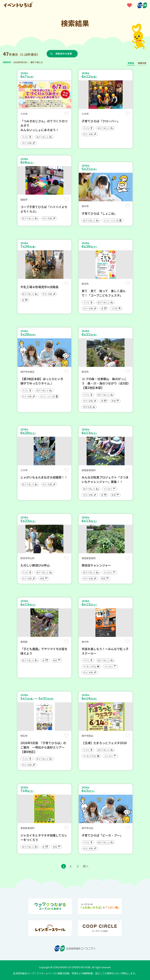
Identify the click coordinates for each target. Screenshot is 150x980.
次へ (86, 866)
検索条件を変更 (64, 54)
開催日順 (142, 63)
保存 (66, 114)
